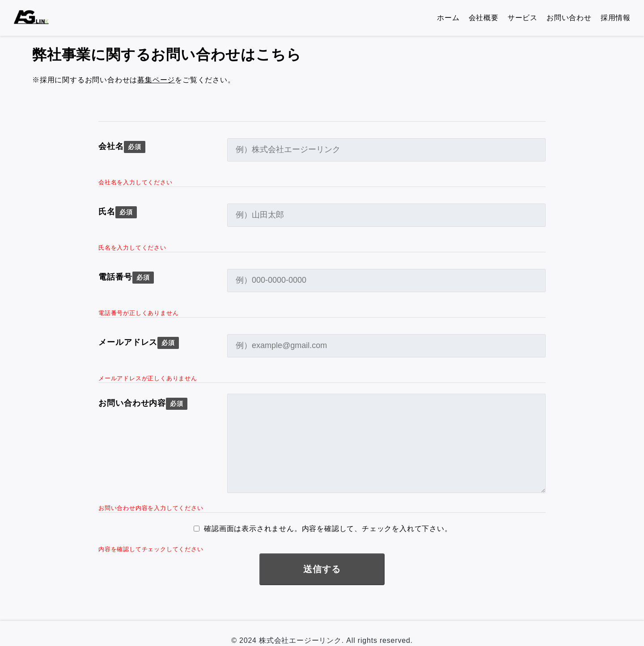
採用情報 (616, 18)
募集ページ (156, 80)
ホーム (448, 18)
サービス (523, 18)
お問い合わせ (569, 18)
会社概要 (484, 18)
